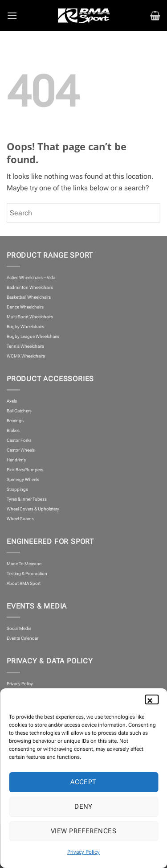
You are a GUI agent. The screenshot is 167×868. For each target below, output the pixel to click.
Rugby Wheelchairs (25, 327)
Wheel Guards (20, 519)
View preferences (83, 831)
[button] (154, 699)
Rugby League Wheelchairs (33, 336)
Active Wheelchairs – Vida (31, 278)
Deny (83, 806)
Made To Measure (24, 564)
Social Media (19, 628)
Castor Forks (19, 440)
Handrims (16, 460)
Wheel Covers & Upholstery (33, 509)
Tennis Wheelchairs (25, 346)
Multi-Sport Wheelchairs (30, 317)
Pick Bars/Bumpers (25, 470)
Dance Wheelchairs (25, 307)
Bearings (15, 421)
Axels (12, 401)
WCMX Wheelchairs (26, 356)
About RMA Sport (24, 583)
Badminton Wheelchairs (30, 287)
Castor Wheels (21, 450)
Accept (83, 782)
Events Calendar (22, 638)
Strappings (17, 489)
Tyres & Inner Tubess (27, 499)
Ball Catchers (19, 411)
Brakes (13, 430)
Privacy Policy (83, 852)
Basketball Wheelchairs (29, 297)
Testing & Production (27, 574)
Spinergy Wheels (23, 479)
